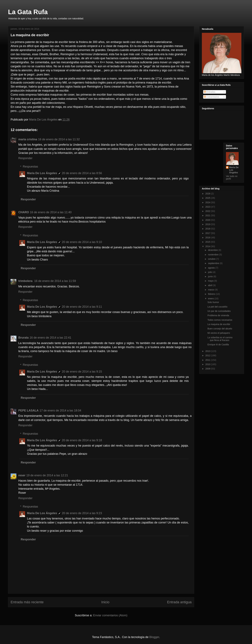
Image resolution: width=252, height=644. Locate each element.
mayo (211, 281)
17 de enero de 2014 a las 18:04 (60, 411)
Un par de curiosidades (219, 311)
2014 (208, 246)
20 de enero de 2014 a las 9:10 (82, 242)
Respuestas (30, 167)
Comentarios (211, 97)
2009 (208, 369)
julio (210, 272)
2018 (208, 229)
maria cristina (28, 139)
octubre (212, 259)
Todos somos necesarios (220, 320)
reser (22, 475)
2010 (208, 364)
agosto (212, 268)
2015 (208, 242)
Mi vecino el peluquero (219, 333)
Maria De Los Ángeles (42, 173)
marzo (211, 290)
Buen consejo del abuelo (220, 329)
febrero (212, 294)
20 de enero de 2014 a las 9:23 (82, 513)
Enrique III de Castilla (218, 345)
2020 (208, 220)
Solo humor (213, 302)
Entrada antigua (179, 602)
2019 (208, 224)
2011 (208, 360)
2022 (208, 211)
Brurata (23, 338)
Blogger (154, 637)
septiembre (214, 263)
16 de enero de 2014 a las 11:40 (51, 212)
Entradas (210, 92)
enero (211, 299)
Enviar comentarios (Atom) (110, 615)
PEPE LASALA (28, 411)
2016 (208, 238)
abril (210, 285)
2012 (208, 355)
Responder (25, 158)
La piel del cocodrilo (217, 307)
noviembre (214, 255)
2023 (208, 207)
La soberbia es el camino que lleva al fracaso (220, 339)
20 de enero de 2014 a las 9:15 (82, 372)
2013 (208, 351)
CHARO (24, 212)
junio (211, 276)
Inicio (105, 602)
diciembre (213, 250)
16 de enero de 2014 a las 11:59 (55, 281)
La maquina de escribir (219, 324)
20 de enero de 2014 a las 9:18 (82, 440)
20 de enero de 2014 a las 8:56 (82, 173)
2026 (208, 194)
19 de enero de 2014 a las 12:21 (47, 475)
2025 (208, 198)
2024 (208, 202)
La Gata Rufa (28, 12)
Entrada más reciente (27, 602)
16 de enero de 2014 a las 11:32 (59, 139)
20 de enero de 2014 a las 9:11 (82, 307)
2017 (208, 233)
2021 (208, 215)
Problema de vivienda (218, 315)
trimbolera (26, 281)
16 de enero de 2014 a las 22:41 (50, 338)
